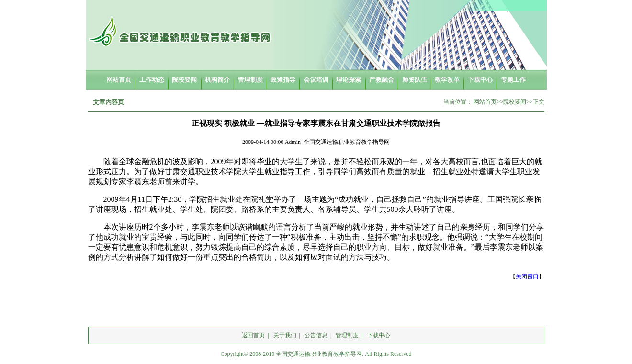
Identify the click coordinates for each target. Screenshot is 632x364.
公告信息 (316, 335)
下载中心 (379, 335)
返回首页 (253, 335)
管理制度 (347, 335)
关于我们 (285, 335)
